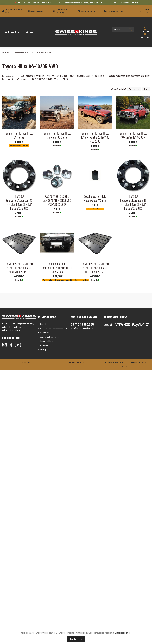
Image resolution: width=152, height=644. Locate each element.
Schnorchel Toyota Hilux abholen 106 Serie (57, 135)
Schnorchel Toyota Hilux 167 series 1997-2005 (133, 135)
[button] (20, 32)
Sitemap (43, 349)
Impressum (44, 345)
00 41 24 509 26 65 (82, 324)
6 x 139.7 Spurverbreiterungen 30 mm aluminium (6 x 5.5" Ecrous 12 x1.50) (19, 202)
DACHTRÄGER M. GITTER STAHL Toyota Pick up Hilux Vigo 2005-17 (19, 268)
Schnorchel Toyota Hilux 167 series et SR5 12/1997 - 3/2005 (95, 137)
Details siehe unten (123, 633)
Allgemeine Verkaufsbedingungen (53, 328)
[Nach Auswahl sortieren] (134, 89)
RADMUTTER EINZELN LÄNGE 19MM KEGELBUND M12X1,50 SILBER (57, 200)
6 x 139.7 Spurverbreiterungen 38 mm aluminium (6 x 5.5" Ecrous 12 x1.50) (133, 202)
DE (142, 11)
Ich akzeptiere (76, 639)
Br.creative (126, 366)
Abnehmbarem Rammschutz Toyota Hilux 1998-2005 (57, 268)
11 (146, 89)
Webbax (143, 363)
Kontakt (43, 324)
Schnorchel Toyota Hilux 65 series (19, 135)
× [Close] (149, 3)
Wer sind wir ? (45, 333)
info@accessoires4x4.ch (82, 328)
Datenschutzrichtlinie (76, 362)
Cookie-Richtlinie (47, 341)
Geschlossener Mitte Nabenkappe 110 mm (95, 198)
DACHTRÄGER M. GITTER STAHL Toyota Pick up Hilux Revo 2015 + (95, 268)
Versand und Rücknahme (50, 337)
